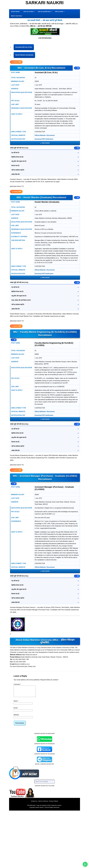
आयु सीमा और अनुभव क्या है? (19, 161)
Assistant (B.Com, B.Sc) (24, 47)
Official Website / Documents (45, 135)
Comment (17, 739)
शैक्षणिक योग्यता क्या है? (18, 157)
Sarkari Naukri (44, 3)
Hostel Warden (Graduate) (24, 55)
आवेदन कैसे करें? (16, 174)
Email (16, 764)
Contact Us (34, 858)
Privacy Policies (54, 858)
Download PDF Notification (44, 139)
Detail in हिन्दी (16, 62)
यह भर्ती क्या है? (15, 153)
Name (16, 757)
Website (16, 771)
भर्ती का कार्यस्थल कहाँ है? (18, 170)
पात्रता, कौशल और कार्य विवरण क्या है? (21, 300)
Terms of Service (43, 858)
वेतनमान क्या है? (15, 166)
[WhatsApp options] (85, 864)
